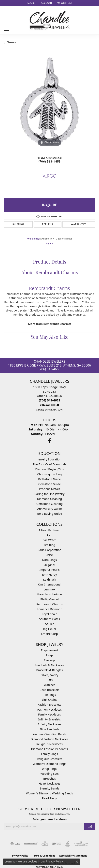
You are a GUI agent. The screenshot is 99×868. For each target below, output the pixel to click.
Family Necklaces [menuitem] (49, 714)
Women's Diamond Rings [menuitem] (49, 764)
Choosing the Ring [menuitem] (50, 474)
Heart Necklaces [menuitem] (49, 783)
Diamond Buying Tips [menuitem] (49, 469)
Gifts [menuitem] (49, 680)
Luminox (49, 589)
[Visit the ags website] (81, 844)
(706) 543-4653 (50, 162)
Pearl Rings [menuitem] (50, 798)
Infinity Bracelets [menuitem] (49, 719)
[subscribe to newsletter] (90, 826)
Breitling (49, 545)
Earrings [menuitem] (49, 660)
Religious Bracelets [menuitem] (49, 759)
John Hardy (49, 575)
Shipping (18, 224)
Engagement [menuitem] (49, 650)
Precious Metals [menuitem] (49, 489)
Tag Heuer (49, 629)
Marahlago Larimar (50, 594)
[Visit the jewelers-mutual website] (31, 844)
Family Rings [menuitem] (49, 754)
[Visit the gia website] (15, 844)
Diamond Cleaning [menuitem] (49, 499)
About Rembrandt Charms (50, 273)
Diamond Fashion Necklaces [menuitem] (50, 739)
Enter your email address (50, 819)
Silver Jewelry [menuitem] (49, 675)
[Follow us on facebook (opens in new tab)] (49, 441)
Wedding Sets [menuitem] (49, 774)
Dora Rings (50, 560)
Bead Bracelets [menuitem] (49, 690)
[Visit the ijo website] (57, 844)
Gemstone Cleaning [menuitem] (49, 504)
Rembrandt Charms (49, 604)
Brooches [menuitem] (49, 779)
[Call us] (49, 405)
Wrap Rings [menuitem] (49, 769)
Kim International (49, 584)
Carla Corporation (49, 550)
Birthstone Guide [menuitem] (49, 479)
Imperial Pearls (50, 570)
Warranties (79, 224)
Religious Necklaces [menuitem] (49, 744)
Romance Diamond (49, 609)
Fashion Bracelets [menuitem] (49, 705)
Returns (48, 224)
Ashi (49, 535)
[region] (49, 102)
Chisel (49, 555)
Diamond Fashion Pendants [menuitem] (50, 749)
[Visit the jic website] (68, 844)
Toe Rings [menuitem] (49, 695)
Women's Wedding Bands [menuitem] (50, 734)
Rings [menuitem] (49, 655)
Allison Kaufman (50, 530)
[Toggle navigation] (7, 28)
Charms (11, 42)
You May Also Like (49, 338)
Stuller (49, 624)
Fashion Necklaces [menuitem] (50, 709)
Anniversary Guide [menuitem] (49, 509)
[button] (32, 3)
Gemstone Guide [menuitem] (50, 484)
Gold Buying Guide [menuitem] (49, 514)
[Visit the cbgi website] (45, 844)
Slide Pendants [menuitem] (50, 729)
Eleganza (49, 565)
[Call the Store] (49, 400)
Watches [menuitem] (49, 685)
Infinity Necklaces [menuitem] (49, 724)
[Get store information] (49, 410)
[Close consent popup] (77, 862)
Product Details (50, 262)
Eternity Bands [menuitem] (49, 788)
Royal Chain (49, 614)
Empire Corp (49, 634)
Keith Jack (49, 579)
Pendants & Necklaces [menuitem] (49, 665)
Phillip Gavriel (49, 599)
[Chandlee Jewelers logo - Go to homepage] (49, 20)
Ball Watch (49, 540)
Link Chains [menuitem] (49, 700)
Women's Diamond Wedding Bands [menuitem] (50, 793)
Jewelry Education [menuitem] (49, 459)
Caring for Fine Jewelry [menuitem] (50, 494)
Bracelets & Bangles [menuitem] (50, 670)
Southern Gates (49, 619)
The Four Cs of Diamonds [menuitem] (50, 464)
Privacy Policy (54, 861)
